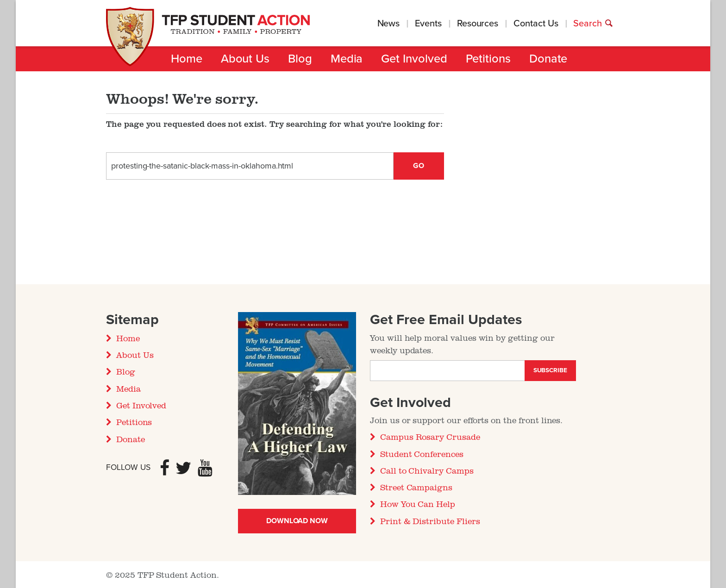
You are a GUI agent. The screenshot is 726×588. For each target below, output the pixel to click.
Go (419, 166)
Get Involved (414, 59)
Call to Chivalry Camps (427, 470)
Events (428, 24)
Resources (478, 24)
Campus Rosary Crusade (430, 437)
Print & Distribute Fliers (430, 521)
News (389, 24)
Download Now (297, 521)
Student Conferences (422, 454)
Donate (548, 59)
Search (593, 24)
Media (347, 59)
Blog (300, 59)
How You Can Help (418, 504)
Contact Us (536, 24)
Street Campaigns (416, 487)
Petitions (488, 59)
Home (187, 59)
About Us (245, 59)
